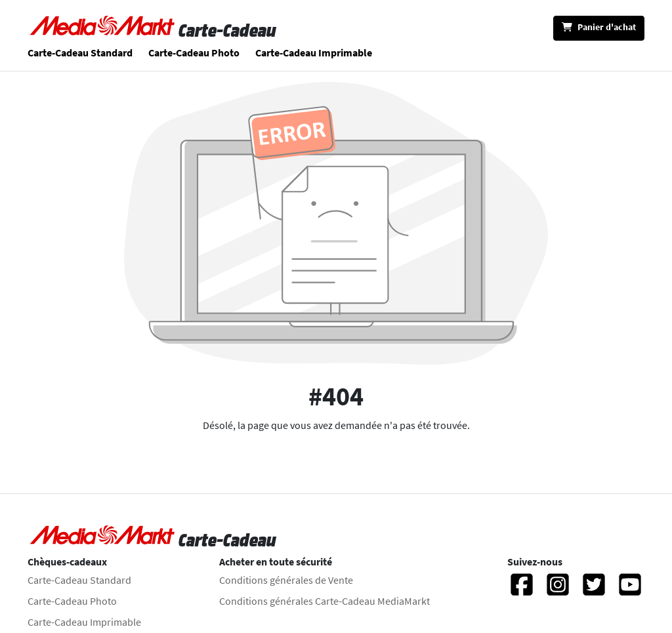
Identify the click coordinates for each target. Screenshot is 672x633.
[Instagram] (558, 590)
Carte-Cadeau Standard (80, 52)
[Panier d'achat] (599, 28)
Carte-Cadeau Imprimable (314, 52)
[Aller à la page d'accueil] (103, 30)
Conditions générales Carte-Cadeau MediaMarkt (325, 601)
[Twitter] (594, 590)
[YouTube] (630, 590)
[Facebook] (522, 590)
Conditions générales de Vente (286, 580)
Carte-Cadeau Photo (194, 52)
